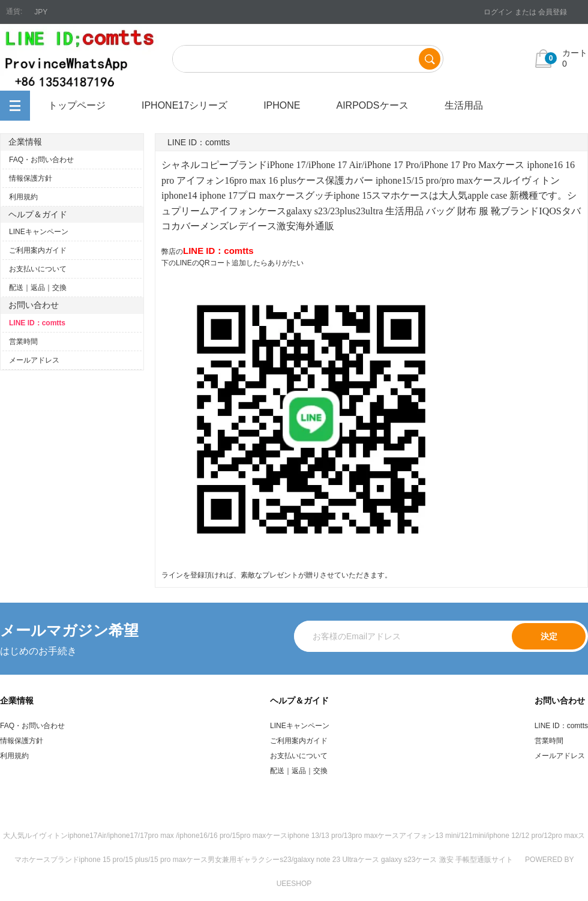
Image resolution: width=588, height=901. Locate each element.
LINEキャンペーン (39, 232)
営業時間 (23, 342)
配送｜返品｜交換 (38, 288)
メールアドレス (34, 360)
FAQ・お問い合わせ (41, 160)
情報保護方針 (31, 178)
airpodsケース (372, 105)
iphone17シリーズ (184, 105)
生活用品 (464, 105)
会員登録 (553, 12)
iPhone (282, 105)
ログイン (498, 12)
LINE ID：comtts (37, 323)
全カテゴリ (15, 106)
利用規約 (23, 197)
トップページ (77, 105)
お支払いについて (38, 269)
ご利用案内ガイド (38, 250)
